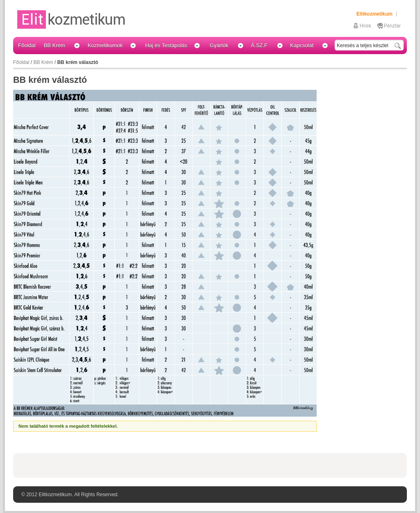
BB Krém (43, 62)
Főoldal (21, 62)
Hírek (366, 26)
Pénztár (392, 26)
